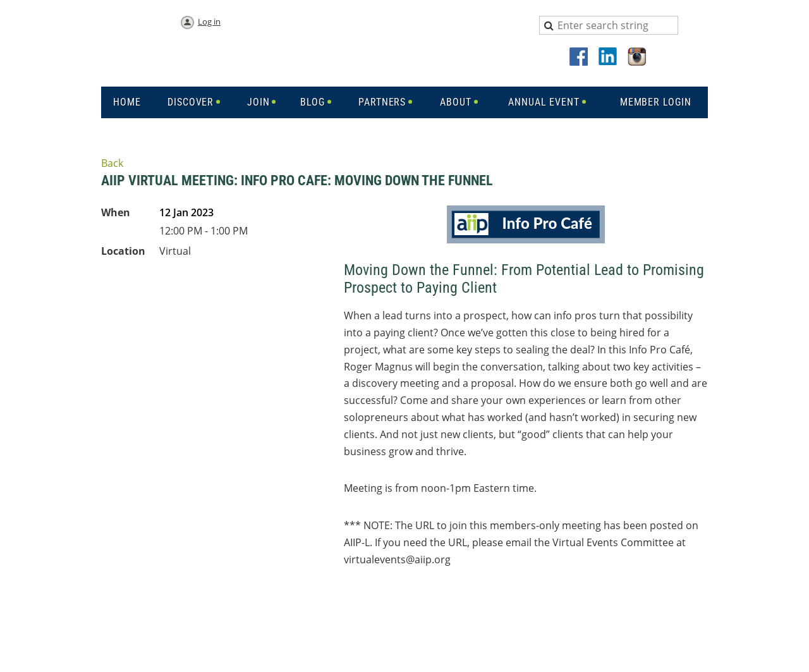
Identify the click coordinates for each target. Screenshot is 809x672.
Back (112, 163)
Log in (209, 21)
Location (123, 251)
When (116, 212)
